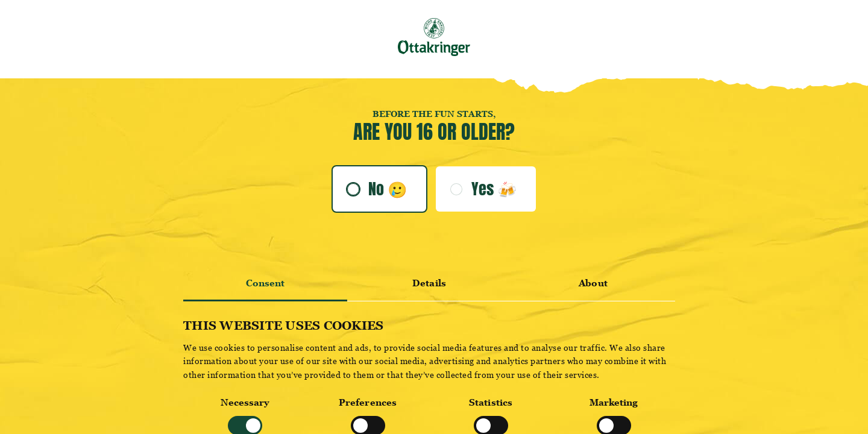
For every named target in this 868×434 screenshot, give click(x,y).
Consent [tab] (266, 283)
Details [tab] (429, 283)
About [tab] (593, 283)
